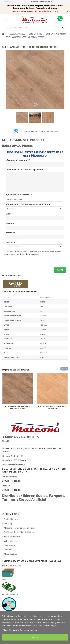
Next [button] (66, 369)
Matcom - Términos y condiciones (20, 528)
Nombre (11, 223)
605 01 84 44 (20, 460)
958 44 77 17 (9, 1)
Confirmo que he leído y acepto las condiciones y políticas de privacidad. (32, 253)
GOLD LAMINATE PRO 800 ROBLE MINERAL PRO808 (18, 407)
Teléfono (11, 233)
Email (9, 214)
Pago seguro (10, 545)
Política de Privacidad (17, 251)
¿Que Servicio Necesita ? (19, 195)
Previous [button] (62, 369)
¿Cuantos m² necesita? (18, 160)
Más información (11, 630)
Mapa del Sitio (11, 554)
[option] (18, 393)
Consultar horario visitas (42, 1)
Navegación (6, 19)
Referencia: (8, 275)
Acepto (35, 637)
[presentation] (24, 261)
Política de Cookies (13, 536)
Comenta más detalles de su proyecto (25, 169)
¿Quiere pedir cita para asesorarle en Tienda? (29, 204)
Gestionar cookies (28, 630)
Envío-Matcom (11, 519)
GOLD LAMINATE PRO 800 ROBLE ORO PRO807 (52, 407)
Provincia (11, 242)
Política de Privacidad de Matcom (19, 532)
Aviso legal (9, 523)
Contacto (8, 550)
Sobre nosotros (11, 541)
